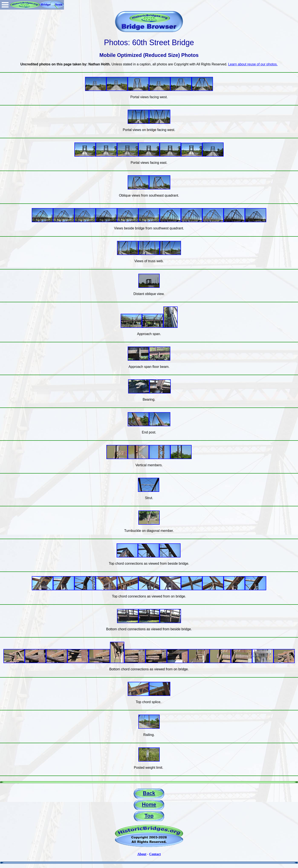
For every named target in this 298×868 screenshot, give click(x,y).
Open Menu (5, 5)
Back (149, 793)
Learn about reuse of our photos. (253, 64)
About (142, 854)
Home (149, 804)
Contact (155, 854)
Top (149, 816)
